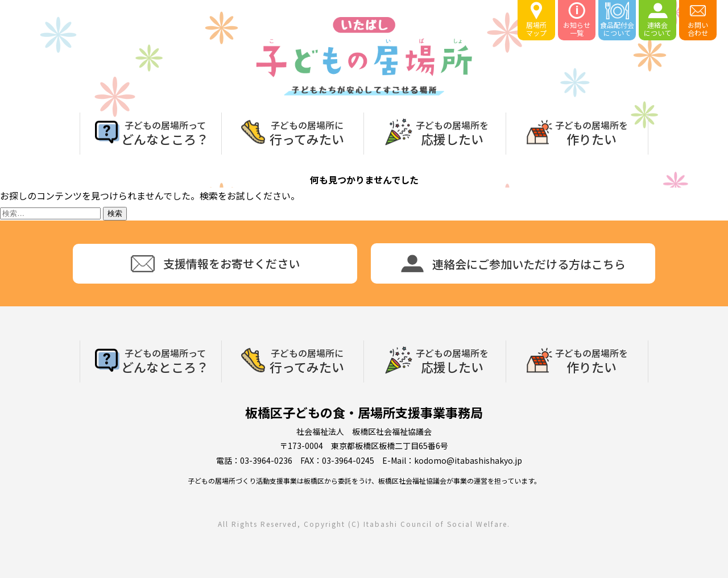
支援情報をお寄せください (215, 264)
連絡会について (657, 20)
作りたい (591, 132)
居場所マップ (536, 20)
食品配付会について (617, 20)
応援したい (452, 132)
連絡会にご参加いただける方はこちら (513, 263)
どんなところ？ (165, 132)
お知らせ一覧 (577, 20)
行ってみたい (307, 132)
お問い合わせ (698, 20)
